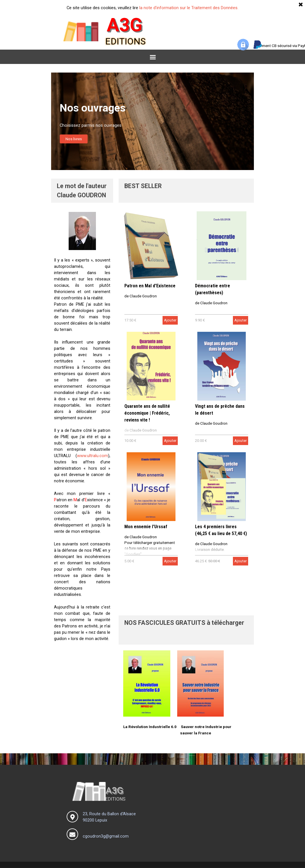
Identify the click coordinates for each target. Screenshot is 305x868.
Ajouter (170, 320)
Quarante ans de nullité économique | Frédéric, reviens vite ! (147, 413)
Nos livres (74, 139)
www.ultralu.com (92, 456)
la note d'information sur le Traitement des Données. (189, 8)
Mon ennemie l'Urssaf (146, 527)
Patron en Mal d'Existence (150, 286)
